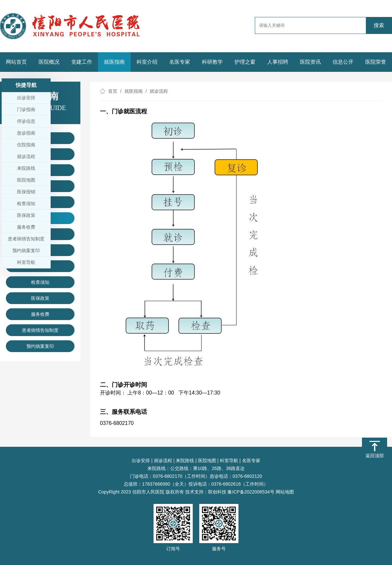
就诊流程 (163, 460)
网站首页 (16, 62)
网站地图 (285, 492)
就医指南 (114, 62)
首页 (113, 91)
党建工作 (82, 62)
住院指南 (26, 145)
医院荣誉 (376, 62)
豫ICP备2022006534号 (251, 492)
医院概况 (49, 62)
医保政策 (40, 298)
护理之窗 (245, 62)
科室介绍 (147, 62)
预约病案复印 (40, 346)
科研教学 (212, 62)
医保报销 (26, 192)
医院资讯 (310, 62)
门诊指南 (26, 109)
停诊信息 (26, 121)
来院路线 (185, 460)
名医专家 (180, 62)
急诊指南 (26, 133)
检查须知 (40, 282)
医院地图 (207, 460)
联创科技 (217, 492)
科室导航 (229, 460)
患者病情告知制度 (40, 330)
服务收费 (40, 314)
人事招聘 (278, 62)
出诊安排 (141, 460)
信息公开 (343, 62)
